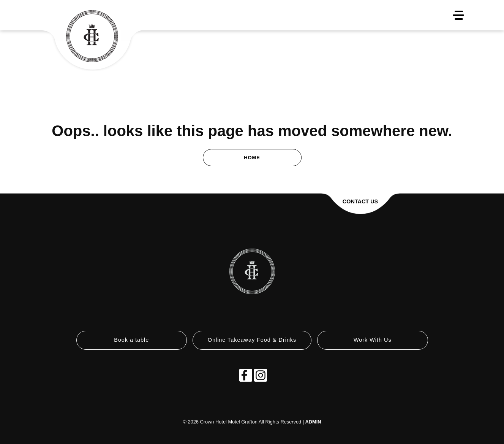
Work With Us (373, 340)
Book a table (131, 340)
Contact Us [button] (360, 201)
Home (252, 158)
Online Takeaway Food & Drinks (252, 340)
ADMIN (313, 422)
